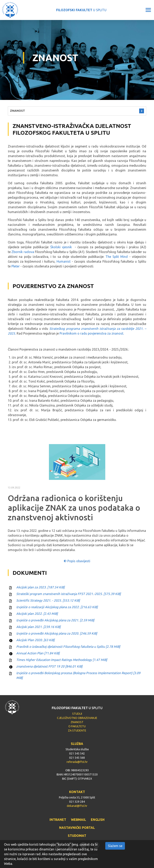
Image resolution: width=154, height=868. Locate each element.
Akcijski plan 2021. (38, 627)
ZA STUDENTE (77, 730)
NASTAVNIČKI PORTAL (77, 828)
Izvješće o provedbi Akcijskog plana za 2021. (55, 620)
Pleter (16, 266)
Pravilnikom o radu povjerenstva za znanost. (92, 333)
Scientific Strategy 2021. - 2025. (48, 600)
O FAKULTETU (77, 726)
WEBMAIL (79, 820)
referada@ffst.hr (77, 762)
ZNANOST (18, 111)
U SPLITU (81, 10)
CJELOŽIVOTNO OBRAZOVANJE (77, 718)
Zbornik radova (23, 252)
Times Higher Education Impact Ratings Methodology (62, 660)
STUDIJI (77, 714)
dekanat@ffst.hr (77, 806)
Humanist (64, 261)
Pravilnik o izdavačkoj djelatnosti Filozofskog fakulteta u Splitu (68, 647)
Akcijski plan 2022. (37, 614)
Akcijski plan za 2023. (40, 587)
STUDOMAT (77, 836)
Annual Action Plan (38, 653)
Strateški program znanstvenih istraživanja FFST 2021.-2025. (68, 594)
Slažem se (115, 846)
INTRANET (58, 820)
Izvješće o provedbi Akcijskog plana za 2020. (57, 633)
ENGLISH (98, 820)
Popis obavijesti (77, 561)
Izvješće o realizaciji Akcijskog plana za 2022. (57, 607)
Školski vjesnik (61, 247)
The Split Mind (117, 257)
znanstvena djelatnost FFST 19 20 (49, 666)
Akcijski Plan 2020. (35, 640)
